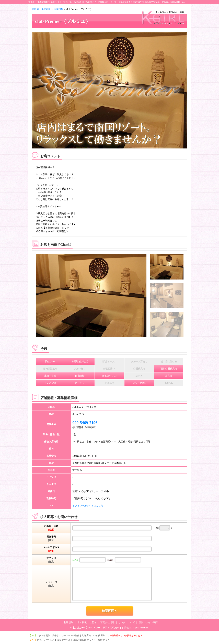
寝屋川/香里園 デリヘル (84, 640)
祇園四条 (58, 9)
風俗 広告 (86, 635)
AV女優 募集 (99, 635)
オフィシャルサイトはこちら (88, 506)
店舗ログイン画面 (148, 622)
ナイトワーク (114, 2)
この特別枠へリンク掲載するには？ (125, 635)
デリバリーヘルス (46, 640)
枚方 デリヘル (64, 640)
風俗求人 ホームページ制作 (66, 635)
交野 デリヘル (105, 640)
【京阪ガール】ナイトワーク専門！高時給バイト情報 (100, 628)
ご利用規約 (67, 622)
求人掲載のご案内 (87, 622)
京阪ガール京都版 (41, 9)
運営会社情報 (107, 622)
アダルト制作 (43, 635)
